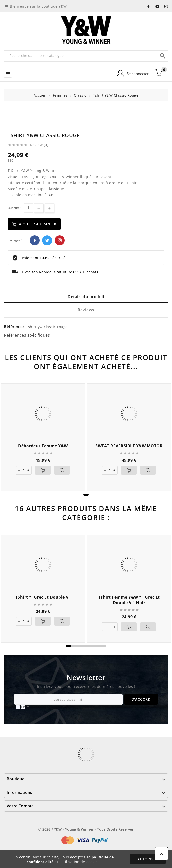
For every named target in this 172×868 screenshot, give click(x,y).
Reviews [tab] (86, 310)
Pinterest (60, 240)
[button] (86, 495)
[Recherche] (81, 56)
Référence (14, 327)
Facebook (35, 240)
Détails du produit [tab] (86, 297)
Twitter (47, 240)
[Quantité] (28, 208)
